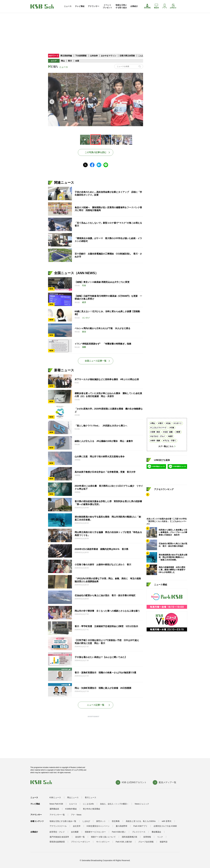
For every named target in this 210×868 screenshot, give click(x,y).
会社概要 (75, 832)
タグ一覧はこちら (166, 446)
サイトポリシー (103, 842)
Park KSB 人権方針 (124, 842)
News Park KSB (56, 804)
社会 (169, 423)
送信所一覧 (80, 837)
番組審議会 (156, 832)
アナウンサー (94, 6)
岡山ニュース (73, 797)
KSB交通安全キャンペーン (98, 826)
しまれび (86, 821)
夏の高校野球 (121, 826)
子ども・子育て (170, 441)
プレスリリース (139, 832)
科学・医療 (156, 441)
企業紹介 (134, 6)
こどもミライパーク (159, 428)
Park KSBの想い (119, 832)
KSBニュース (55, 797)
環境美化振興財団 (57, 842)
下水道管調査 (81, 56)
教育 (179, 432)
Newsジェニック (142, 804)
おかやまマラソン (109, 56)
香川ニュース (91, 797)
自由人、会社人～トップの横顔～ (114, 804)
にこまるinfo (88, 804)
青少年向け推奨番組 (91, 809)
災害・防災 (156, 432)
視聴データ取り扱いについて (103, 837)
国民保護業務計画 (130, 837)
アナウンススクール (58, 826)
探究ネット (101, 821)
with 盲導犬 (167, 821)
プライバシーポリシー (80, 842)
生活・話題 (168, 432)
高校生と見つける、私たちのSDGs (141, 821)
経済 (171, 436)
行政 (173, 428)
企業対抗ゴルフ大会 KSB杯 (165, 826)
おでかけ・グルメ (158, 436)
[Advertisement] (105, 28)
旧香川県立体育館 (127, 56)
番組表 (156, 6)
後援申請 (164, 842)
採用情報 (147, 6)
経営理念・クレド (57, 832)
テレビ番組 (80, 6)
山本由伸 (94, 56)
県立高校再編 (66, 56)
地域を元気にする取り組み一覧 (63, 821)
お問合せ (173, 6)
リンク (160, 837)
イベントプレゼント (107, 6)
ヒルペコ (73, 804)
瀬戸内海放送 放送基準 (59, 837)
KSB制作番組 (71, 809)
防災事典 (116, 821)
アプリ (165, 6)
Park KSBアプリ (140, 826)
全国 (77, 61)
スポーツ (178, 423)
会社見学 (77, 826)
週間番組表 (54, 809)
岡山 (63, 61)
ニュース (68, 6)
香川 (70, 61)
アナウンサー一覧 (57, 815)
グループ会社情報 (146, 842)
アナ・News (76, 815)
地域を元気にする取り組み (121, 6)
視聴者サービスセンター (95, 832)
